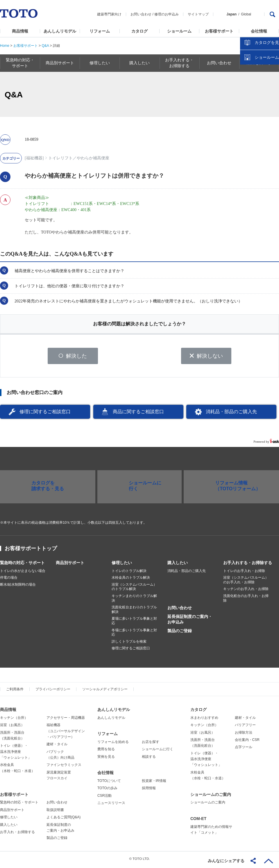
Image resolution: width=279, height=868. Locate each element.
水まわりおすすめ (204, 720)
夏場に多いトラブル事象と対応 (134, 623)
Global (246, 14)
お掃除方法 (244, 735)
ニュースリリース (111, 805)
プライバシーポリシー (53, 691)
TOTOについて (109, 783)
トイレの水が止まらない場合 (23, 573)
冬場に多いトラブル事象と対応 (134, 634)
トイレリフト (60, 158)
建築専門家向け (109, 14)
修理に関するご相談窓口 (45, 414)
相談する (149, 759)
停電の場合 (9, 580)
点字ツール (244, 749)
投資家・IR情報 (154, 783)
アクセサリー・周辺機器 (66, 720)
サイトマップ (198, 14)
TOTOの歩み (107, 790)
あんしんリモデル (60, 31)
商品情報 (20, 31)
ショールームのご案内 (211, 796)
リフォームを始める (113, 744)
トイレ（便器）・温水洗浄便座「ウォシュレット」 (16, 754)
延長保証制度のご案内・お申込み (190, 621)
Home (5, 46)
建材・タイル (57, 746)
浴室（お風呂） (12, 727)
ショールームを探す (260, 124)
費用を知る (106, 751)
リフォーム (100, 31)
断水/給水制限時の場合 (18, 587)
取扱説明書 (55, 812)
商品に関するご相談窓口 (138, 414)
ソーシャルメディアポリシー (105, 691)
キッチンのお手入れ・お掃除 (246, 591)
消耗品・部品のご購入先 (231, 414)
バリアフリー (245, 727)
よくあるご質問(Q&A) (64, 819)
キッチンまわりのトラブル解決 (134, 600)
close (272, 95)
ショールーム (179, 31)
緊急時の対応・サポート (22, 565)
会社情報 (259, 31)
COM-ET (198, 821)
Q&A (45, 46)
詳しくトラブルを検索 (129, 644)
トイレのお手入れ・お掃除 (244, 573)
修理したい (122, 565)
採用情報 (149, 790)
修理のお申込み (167, 14)
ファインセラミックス (64, 767)
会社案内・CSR (247, 742)
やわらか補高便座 (93, 158)
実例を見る (106, 759)
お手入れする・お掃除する (248, 565)
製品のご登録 (180, 633)
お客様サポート (219, 31)
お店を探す (151, 744)
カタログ (139, 31)
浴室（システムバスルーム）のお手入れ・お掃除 (246, 582)
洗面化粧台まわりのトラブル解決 (134, 612)
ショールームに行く (158, 751)
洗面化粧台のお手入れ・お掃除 (246, 600)
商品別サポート (70, 565)
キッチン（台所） (14, 720)
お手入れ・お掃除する (17, 834)
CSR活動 (104, 798)
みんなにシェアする (226, 861)
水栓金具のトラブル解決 (131, 580)
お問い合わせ (141, 14)
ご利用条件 (15, 691)
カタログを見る (255, 109)
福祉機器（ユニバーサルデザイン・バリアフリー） (66, 733)
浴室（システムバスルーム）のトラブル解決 (134, 589)
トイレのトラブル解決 (129, 573)
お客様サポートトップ (31, 550)
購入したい (178, 565)
